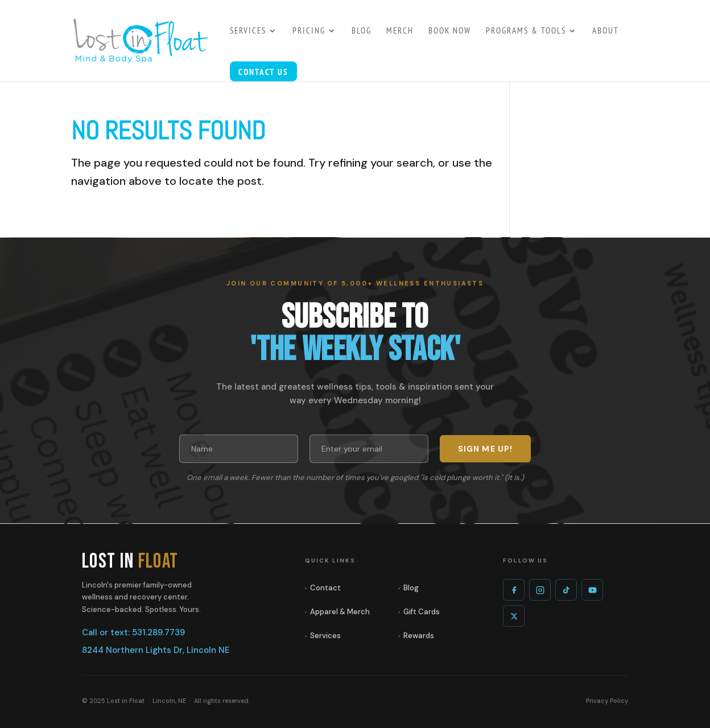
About (606, 31)
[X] (514, 616)
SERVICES (248, 31)
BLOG (362, 31)
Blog (411, 588)
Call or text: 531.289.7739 (133, 632)
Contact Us (263, 73)
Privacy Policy (607, 701)
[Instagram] (540, 590)
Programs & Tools (526, 31)
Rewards (419, 636)
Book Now (450, 31)
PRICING (309, 31)
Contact (325, 588)
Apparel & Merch (340, 612)
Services (325, 636)
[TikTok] (566, 590)
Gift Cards (422, 612)
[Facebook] (514, 590)
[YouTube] (592, 590)
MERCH (400, 31)
